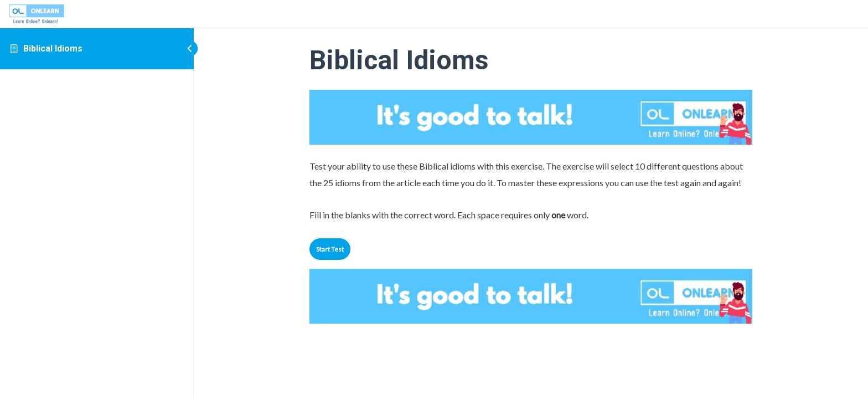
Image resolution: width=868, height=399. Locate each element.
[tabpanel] (531, 190)
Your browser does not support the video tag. (531, 117)
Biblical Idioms (53, 48)
